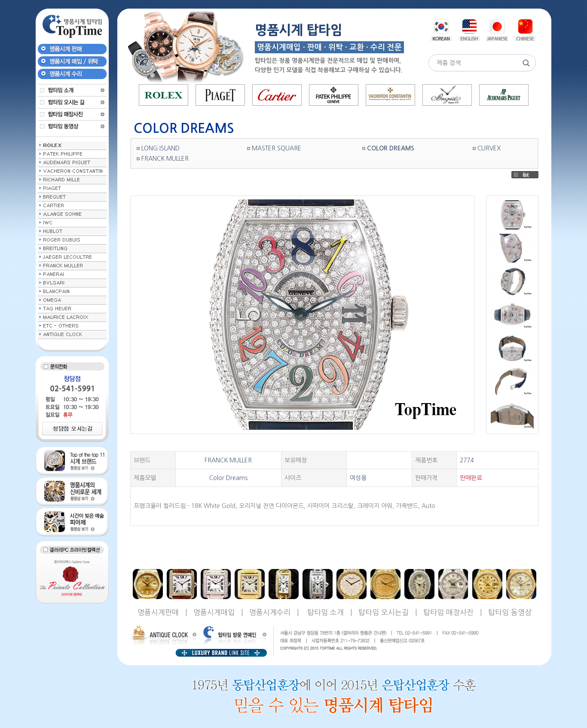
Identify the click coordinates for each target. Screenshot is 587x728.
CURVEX (489, 148)
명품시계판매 (158, 612)
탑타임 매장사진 (448, 612)
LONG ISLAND (161, 148)
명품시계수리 (270, 612)
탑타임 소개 (326, 612)
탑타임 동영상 (510, 612)
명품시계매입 (214, 612)
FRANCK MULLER (165, 159)
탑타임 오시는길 (384, 612)
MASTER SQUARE (277, 148)
